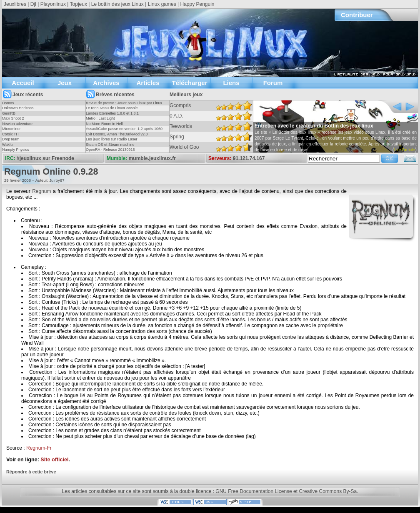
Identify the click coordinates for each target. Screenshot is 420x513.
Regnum (41, 191)
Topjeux (79, 4)
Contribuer (357, 15)
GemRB (9, 113)
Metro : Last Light (100, 118)
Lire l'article (405, 150)
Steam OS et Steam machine (110, 145)
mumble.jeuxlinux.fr (152, 158)
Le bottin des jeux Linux (117, 4)
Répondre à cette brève (31, 472)
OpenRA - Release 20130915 (110, 150)
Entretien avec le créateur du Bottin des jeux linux (314, 126)
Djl (33, 4)
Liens (231, 83)
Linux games (162, 4)
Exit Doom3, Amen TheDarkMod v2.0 (117, 134)
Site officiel (54, 460)
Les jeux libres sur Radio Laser (112, 139)
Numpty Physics (16, 150)
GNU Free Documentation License (254, 491)
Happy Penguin (197, 4)
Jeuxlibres (15, 4)
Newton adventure (17, 124)
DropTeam (11, 139)
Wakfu (7, 145)
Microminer (11, 129)
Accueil (23, 83)
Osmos (8, 103)
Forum (273, 83)
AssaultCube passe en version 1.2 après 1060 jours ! (124, 131)
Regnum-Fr (39, 448)
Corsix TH (10, 134)
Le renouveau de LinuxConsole (112, 108)
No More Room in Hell (104, 124)
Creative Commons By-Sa (328, 491)
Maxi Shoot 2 (13, 118)
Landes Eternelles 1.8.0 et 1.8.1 (112, 113)
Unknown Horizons (18, 108)
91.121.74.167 (249, 158)
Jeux (65, 83)
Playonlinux (53, 4)
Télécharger (189, 83)
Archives (106, 83)
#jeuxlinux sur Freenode (45, 158)
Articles (148, 83)
